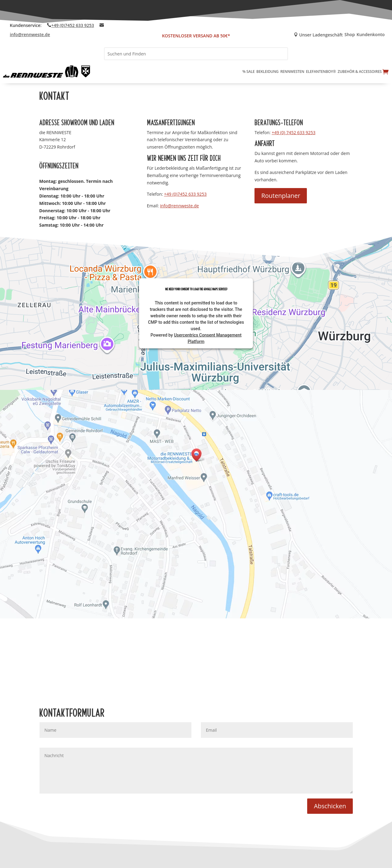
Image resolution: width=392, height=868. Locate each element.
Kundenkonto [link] (371, 35)
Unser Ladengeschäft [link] (316, 35)
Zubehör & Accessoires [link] (360, 72)
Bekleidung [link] (268, 72)
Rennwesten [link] (292, 72)
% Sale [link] (249, 72)
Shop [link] (350, 35)
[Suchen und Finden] (196, 54)
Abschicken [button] (330, 806)
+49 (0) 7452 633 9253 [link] (294, 132)
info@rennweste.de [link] (30, 34)
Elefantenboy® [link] (321, 72)
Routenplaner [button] (281, 196)
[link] (47, 72)
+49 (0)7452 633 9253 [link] (73, 25)
